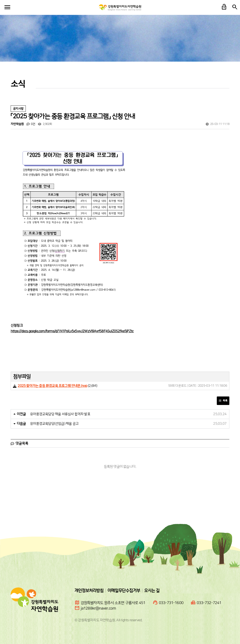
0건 (31, 124)
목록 (223, 401)
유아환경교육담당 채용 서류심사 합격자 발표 (60, 414)
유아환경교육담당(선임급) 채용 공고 (54, 424)
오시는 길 (152, 591)
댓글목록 (19, 443)
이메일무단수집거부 (124, 591)
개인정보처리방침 (89, 591)
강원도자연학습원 (120, 7)
